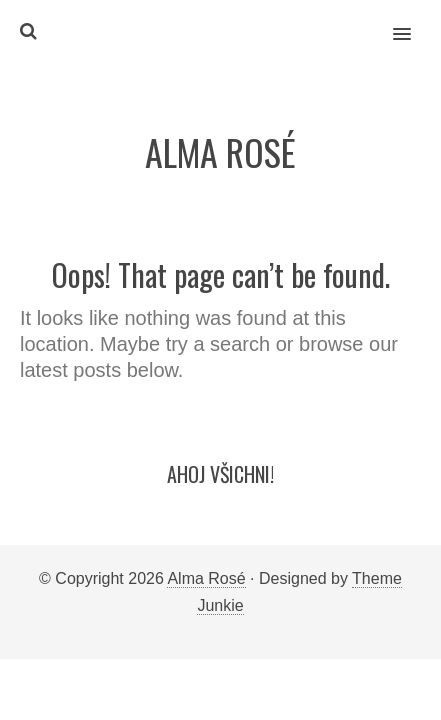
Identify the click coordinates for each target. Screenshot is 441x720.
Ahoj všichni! (220, 474)
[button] (413, 21)
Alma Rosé (206, 578)
